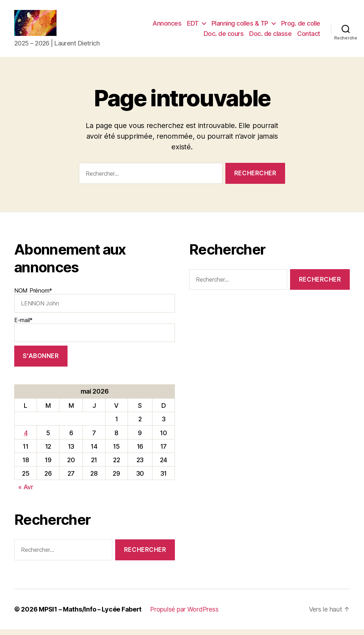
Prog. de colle (301, 26)
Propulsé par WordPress (184, 615)
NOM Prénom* (95, 305)
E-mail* (95, 335)
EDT (193, 26)
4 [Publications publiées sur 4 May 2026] (26, 439)
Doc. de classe (270, 36)
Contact (309, 36)
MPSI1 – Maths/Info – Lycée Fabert (90, 615)
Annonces (167, 26)
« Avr (26, 493)
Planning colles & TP (240, 26)
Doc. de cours (224, 36)
